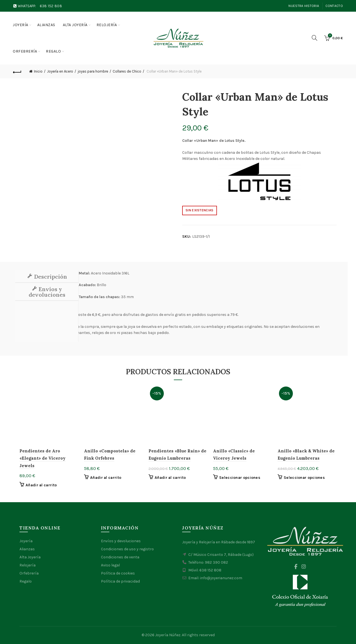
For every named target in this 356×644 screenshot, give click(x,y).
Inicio (38, 71)
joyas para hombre (93, 71)
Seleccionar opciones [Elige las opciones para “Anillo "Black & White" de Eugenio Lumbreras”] (304, 478)
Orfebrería (25, 51)
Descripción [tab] (50, 277)
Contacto (334, 6)
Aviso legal (110, 565)
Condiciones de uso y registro (127, 549)
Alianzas (46, 25)
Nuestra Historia (304, 6)
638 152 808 (51, 6)
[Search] (315, 38)
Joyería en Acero (60, 71)
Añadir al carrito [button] (41, 485)
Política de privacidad (120, 581)
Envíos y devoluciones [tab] (47, 292)
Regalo (53, 51)
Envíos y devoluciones (121, 541)
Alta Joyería (30, 557)
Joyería (21, 25)
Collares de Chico (127, 71)
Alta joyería (75, 25)
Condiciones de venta (120, 557)
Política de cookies (118, 573)
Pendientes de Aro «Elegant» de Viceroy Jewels (43, 458)
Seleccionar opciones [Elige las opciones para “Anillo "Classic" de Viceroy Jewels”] (240, 478)
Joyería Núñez (168, 635)
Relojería (107, 25)
